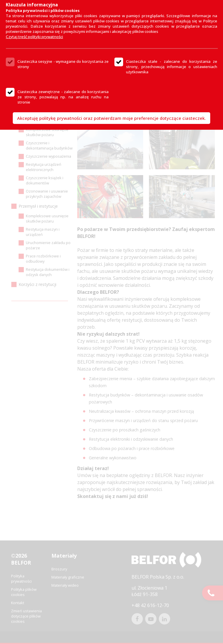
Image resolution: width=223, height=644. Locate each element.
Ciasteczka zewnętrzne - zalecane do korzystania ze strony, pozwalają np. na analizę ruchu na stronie (63, 97)
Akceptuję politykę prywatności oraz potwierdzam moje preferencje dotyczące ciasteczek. (111, 118)
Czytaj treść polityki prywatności (34, 37)
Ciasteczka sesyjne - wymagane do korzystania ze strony (63, 64)
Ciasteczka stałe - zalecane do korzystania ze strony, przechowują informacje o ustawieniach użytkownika (172, 67)
